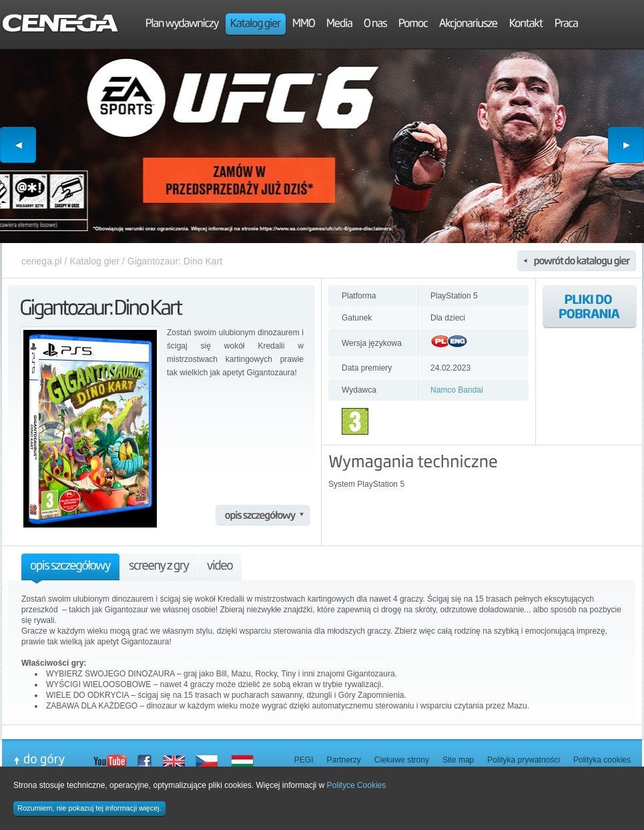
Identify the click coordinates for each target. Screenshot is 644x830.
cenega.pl (42, 261)
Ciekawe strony (402, 760)
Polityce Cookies (357, 785)
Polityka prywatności (524, 760)
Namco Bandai (457, 390)
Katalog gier (94, 261)
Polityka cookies (602, 760)
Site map (458, 760)
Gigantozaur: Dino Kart (175, 261)
